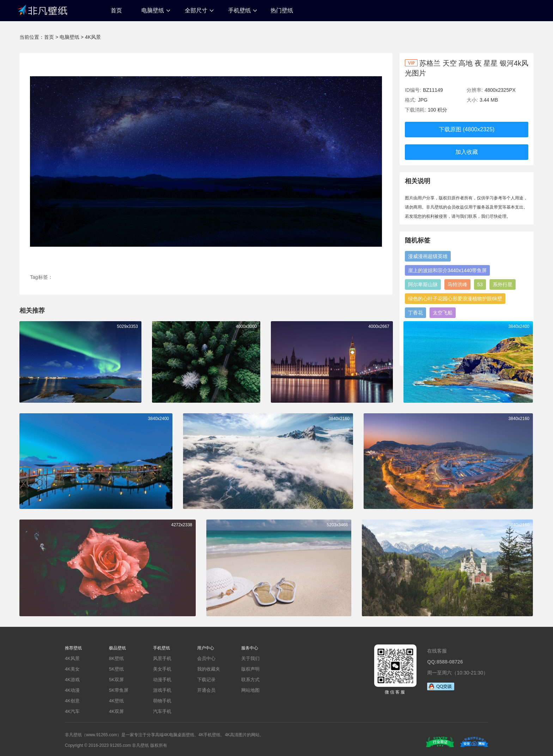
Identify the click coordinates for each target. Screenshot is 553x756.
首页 (116, 10)
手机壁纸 (239, 10)
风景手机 (162, 658)
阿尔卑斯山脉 (423, 284)
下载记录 (206, 680)
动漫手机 (162, 680)
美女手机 (162, 669)
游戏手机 (162, 690)
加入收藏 (467, 152)
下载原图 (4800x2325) (467, 129)
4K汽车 (72, 711)
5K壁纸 (116, 669)
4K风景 (93, 37)
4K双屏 (116, 711)
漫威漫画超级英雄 (428, 256)
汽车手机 (162, 711)
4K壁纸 (116, 701)
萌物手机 (162, 701)
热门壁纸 (282, 10)
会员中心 (206, 658)
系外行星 (503, 284)
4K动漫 (72, 690)
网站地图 (250, 690)
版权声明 (250, 669)
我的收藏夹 (209, 669)
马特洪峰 (457, 284)
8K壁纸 (116, 658)
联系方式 (250, 680)
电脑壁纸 (153, 10)
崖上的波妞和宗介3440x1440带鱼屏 (447, 270)
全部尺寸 (196, 10)
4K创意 (72, 701)
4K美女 (72, 669)
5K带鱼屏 (119, 690)
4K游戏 (72, 680)
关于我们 (250, 658)
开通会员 (206, 690)
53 (480, 284)
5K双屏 (116, 680)
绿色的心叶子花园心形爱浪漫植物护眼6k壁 (455, 299)
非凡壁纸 (42, 10)
